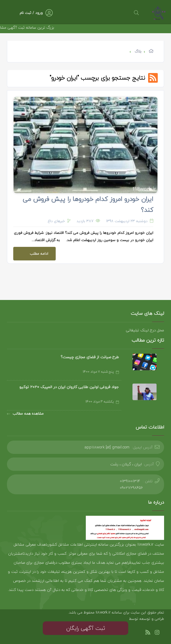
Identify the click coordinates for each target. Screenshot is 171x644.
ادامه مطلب (31, 252)
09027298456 (131, 488)
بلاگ (138, 51)
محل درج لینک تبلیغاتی (145, 330)
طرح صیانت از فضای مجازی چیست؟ (90, 357)
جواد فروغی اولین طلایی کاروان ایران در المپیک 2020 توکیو (69, 387)
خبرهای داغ (56, 221)
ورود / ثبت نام (31, 13)
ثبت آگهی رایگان (86, 628)
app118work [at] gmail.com (107, 447)
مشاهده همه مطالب (25, 414)
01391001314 (130, 481)
